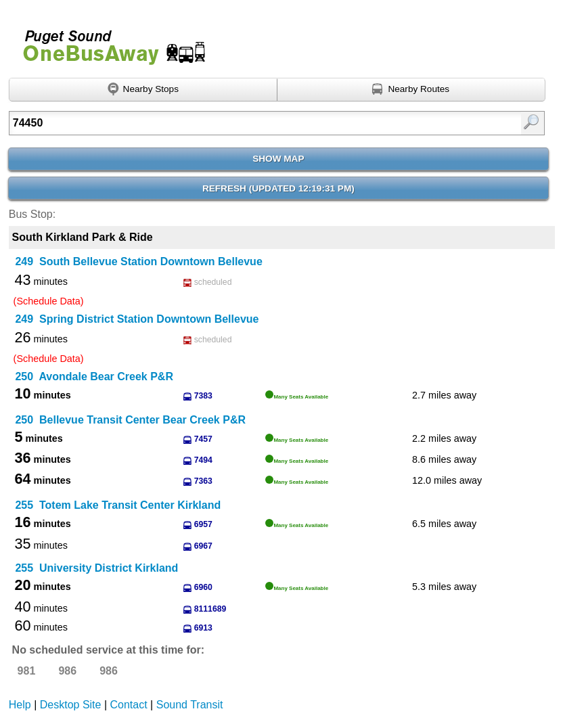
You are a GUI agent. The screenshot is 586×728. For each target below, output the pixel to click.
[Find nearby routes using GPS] (411, 90)
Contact (129, 705)
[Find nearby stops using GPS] (143, 90)
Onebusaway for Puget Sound (108, 42)
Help (20, 705)
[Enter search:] (239, 123)
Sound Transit (190, 705)
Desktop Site (71, 705)
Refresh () (278, 188)
